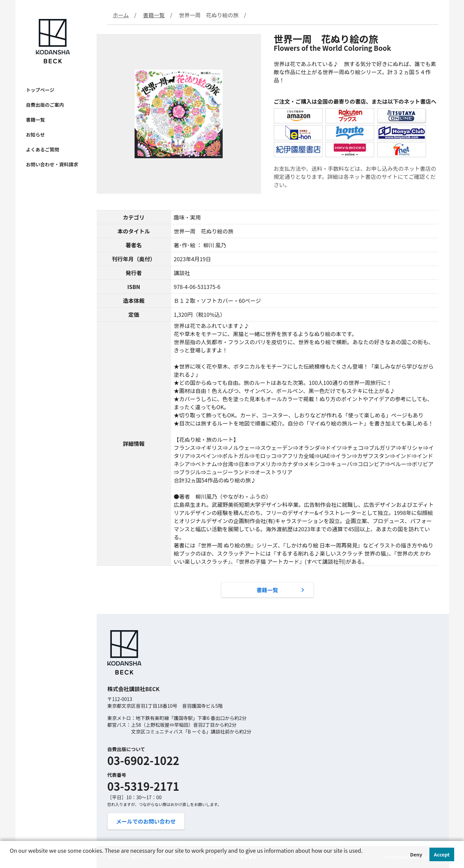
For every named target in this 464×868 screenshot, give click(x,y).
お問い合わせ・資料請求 (52, 164)
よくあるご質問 (43, 149)
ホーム (121, 15)
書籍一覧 (36, 120)
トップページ (40, 90)
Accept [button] (442, 854)
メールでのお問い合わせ (146, 821)
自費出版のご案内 (45, 105)
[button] (11, 860)
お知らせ (36, 135)
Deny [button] (416, 854)
